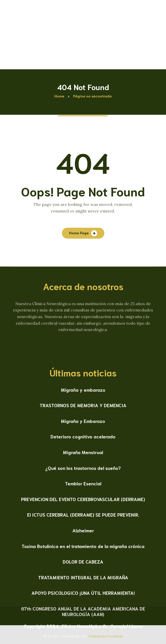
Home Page (79, 233)
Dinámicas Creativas (106, 636)
